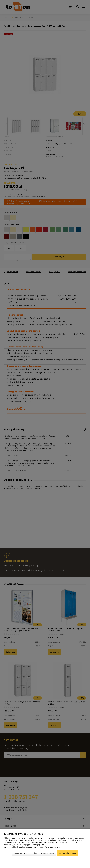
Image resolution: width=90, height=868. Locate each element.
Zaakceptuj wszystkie (67, 853)
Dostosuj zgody (48, 853)
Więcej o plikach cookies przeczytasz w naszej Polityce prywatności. (34, 847)
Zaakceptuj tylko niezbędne (25, 853)
